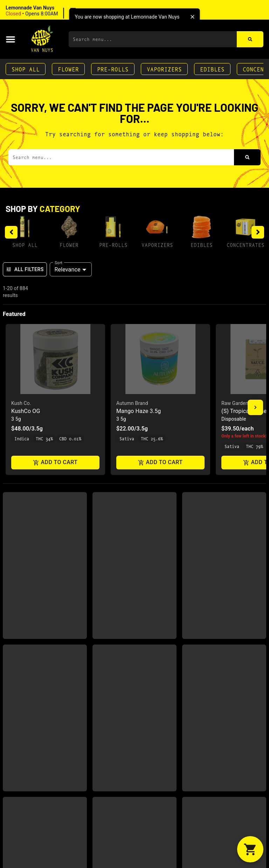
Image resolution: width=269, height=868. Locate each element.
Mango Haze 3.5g (139, 411)
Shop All (26, 69)
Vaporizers (164, 69)
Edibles (212, 69)
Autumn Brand (132, 403)
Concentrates (246, 245)
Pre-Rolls (113, 69)
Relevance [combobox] (68, 270)
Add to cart (55, 463)
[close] (193, 17)
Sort (59, 262)
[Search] (250, 39)
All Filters (25, 269)
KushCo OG (26, 411)
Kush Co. (21, 403)
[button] (51, 11)
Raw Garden (235, 403)
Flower (68, 69)
